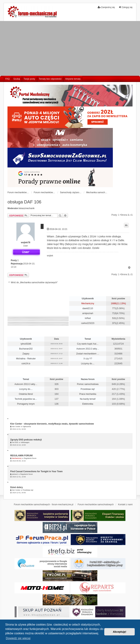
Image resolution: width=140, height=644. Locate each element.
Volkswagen (25, 442)
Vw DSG (15, 442)
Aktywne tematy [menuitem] (73, 79)
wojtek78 (26, 242)
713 (114, 313)
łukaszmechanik (27, 208)
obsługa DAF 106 (24, 202)
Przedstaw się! (88, 389)
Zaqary (26, 354)
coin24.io (26, 364)
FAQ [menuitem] (7, 79)
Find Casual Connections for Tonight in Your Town (36, 471)
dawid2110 (88, 308)
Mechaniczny (88, 303)
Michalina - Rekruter (26, 359)
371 (114, 323)
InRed (88, 318)
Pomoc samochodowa (88, 384)
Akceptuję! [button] (120, 632)
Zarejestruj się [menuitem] (106, 7)
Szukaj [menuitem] (17, 79)
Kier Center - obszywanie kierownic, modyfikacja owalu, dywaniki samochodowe (52, 424)
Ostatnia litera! (26, 394)
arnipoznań (88, 313)
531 (114, 318)
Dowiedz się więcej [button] (18, 638)
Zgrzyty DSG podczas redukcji (26, 440)
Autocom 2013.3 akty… (88, 349)
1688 (113, 303)
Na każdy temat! (88, 399)
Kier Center (16, 427)
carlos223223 (88, 323)
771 (114, 308)
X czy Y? (88, 359)
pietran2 (15, 474)
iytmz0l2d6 (26, 344)
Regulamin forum (30, 458)
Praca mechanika (88, 394)
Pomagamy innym (26, 404)
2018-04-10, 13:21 (57, 229)
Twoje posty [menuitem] (29, 79)
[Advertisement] (70, 48)
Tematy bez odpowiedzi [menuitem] (50, 79)
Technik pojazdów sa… (26, 399)
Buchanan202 (26, 349)
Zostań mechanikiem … (88, 354)
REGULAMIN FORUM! (22, 456)
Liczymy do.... (88, 364)
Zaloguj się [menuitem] (126, 7)
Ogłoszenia (27, 427)
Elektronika (88, 404)
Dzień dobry (16, 487)
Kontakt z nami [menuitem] (125, 505)
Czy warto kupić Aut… (88, 344)
